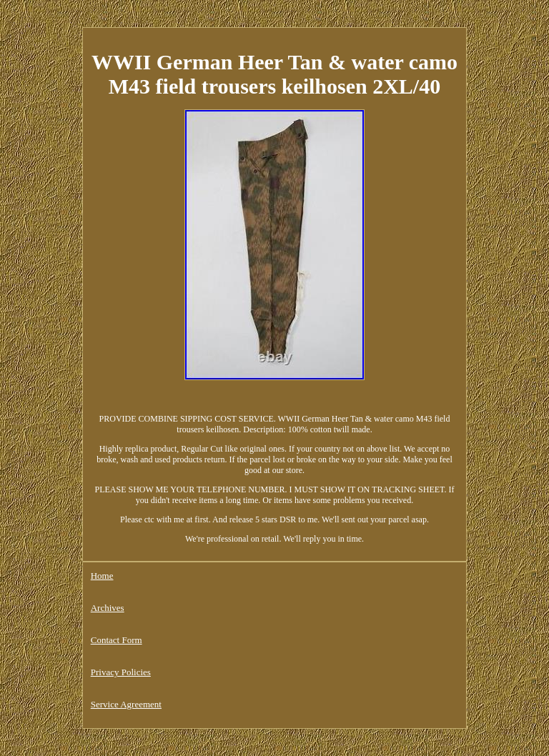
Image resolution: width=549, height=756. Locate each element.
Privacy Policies (121, 672)
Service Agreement (126, 704)
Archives (108, 608)
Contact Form (117, 640)
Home (102, 576)
